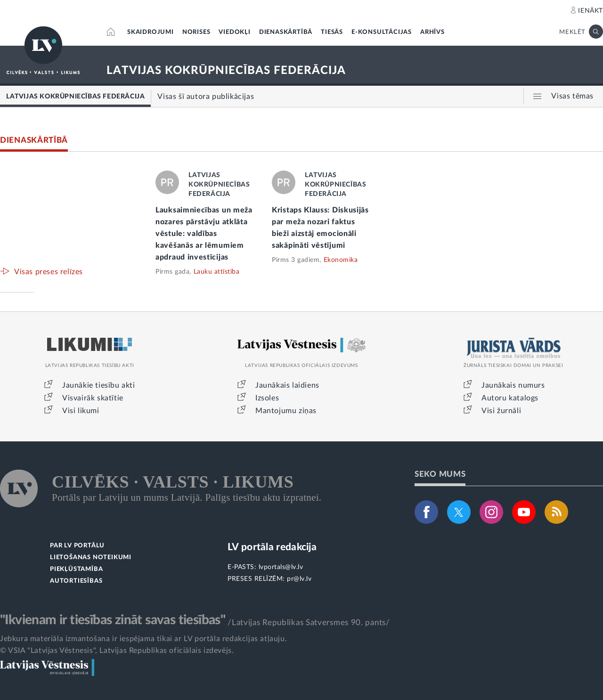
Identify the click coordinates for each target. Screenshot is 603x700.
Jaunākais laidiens (287, 385)
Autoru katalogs (510, 398)
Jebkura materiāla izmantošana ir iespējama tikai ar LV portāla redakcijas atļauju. (143, 639)
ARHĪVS (432, 32)
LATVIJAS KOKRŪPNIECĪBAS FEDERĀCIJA (226, 71)
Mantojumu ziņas (286, 411)
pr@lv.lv (299, 579)
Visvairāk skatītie (93, 398)
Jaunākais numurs (513, 385)
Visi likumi (81, 411)
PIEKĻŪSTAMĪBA (76, 569)
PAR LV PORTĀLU (77, 546)
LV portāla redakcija (272, 547)
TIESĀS (332, 32)
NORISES (196, 32)
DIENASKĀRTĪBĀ (286, 32)
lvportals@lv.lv (281, 567)
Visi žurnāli (501, 411)
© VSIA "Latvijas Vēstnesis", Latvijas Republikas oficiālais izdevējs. (117, 651)
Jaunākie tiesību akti (99, 385)
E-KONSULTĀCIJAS (382, 32)
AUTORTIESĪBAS (76, 581)
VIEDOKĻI (234, 32)
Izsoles (267, 398)
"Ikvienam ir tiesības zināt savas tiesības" (113, 620)
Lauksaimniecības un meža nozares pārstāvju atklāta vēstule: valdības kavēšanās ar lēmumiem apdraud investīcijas (204, 234)
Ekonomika (341, 260)
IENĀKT (591, 11)
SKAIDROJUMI (151, 32)
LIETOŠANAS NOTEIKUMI (91, 558)
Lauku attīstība (217, 272)
